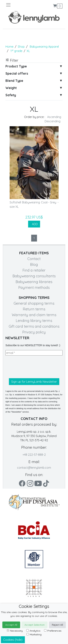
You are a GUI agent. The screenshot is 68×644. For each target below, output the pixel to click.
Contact (34, 259)
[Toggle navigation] (20, 5)
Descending (52, 121)
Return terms (34, 309)
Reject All (57, 625)
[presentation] (33, 367)
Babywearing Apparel (44, 47)
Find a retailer (34, 270)
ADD (34, 224)
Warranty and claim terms (34, 315)
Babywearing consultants (34, 276)
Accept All (11, 625)
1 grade (16, 51)
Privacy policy (34, 332)
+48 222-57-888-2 (34, 455)
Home (9, 47)
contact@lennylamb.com (34, 468)
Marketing (34, 634)
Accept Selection (35, 625)
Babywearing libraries (34, 282)
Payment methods (34, 287)
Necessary (15, 631)
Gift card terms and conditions (34, 326)
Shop (21, 47)
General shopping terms (34, 303)
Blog (34, 264)
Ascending (54, 117)
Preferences (53, 631)
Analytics (33, 631)
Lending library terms (34, 321)
